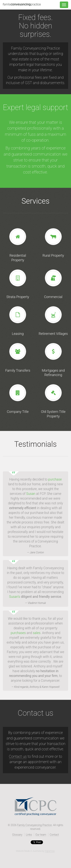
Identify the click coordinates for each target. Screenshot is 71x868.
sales (37, 633)
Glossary (17, 835)
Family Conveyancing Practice (34, 825)
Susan (31, 494)
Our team (41, 835)
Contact (54, 835)
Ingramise (50, 851)
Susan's (15, 597)
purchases (18, 633)
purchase (55, 479)
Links (29, 835)
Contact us (18, 756)
